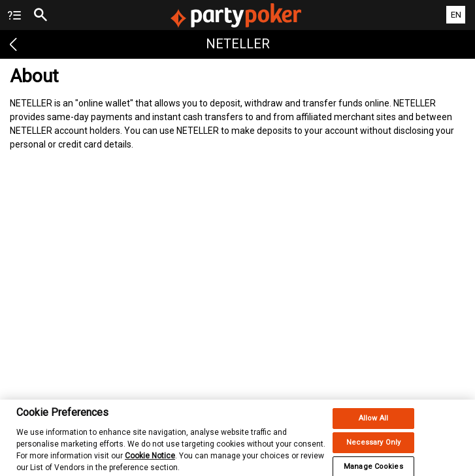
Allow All (373, 423)
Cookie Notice (150, 461)
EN (456, 15)
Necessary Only (374, 448)
